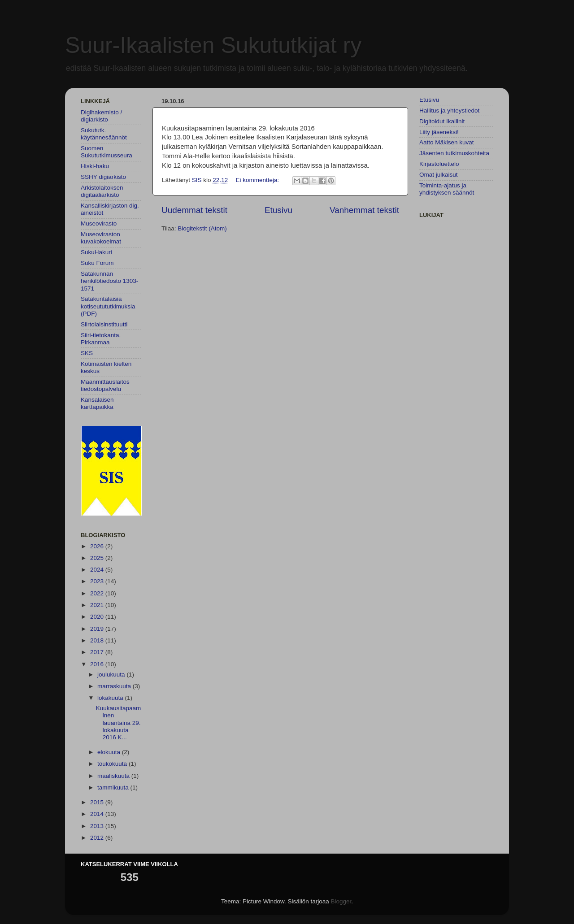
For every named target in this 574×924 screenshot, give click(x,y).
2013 (98, 826)
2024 (98, 570)
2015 (98, 802)
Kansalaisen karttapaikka (97, 403)
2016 (98, 664)
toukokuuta (113, 764)
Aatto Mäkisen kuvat (447, 142)
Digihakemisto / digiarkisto (101, 116)
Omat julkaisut (439, 175)
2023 (98, 581)
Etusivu (278, 210)
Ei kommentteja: (258, 180)
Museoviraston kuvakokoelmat (101, 238)
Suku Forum (97, 263)
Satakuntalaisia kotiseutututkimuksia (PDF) (108, 306)
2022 (98, 593)
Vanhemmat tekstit (364, 210)
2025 (98, 558)
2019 (98, 629)
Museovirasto (99, 223)
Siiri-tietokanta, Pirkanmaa (101, 339)
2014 (98, 814)
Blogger (341, 901)
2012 (98, 838)
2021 (98, 605)
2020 (98, 617)
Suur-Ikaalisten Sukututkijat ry (213, 45)
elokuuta (110, 752)
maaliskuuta (114, 776)
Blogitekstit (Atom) (202, 228)
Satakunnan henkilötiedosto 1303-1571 (109, 281)
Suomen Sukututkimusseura (107, 152)
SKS (87, 353)
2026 (98, 546)
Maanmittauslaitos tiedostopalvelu (105, 385)
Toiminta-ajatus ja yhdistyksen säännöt (447, 189)
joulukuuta (112, 675)
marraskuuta (115, 686)
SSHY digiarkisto (103, 177)
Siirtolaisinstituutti (104, 324)
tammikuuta (114, 787)
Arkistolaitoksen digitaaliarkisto (102, 191)
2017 (98, 652)
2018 (98, 640)
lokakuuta (111, 698)
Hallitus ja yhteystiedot (449, 111)
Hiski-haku (95, 166)
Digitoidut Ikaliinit (442, 121)
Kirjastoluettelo (439, 164)
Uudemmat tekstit (194, 210)
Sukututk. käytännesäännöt (104, 134)
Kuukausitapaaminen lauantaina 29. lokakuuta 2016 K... (119, 723)
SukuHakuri (96, 252)
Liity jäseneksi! (439, 132)
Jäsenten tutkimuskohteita (454, 153)
